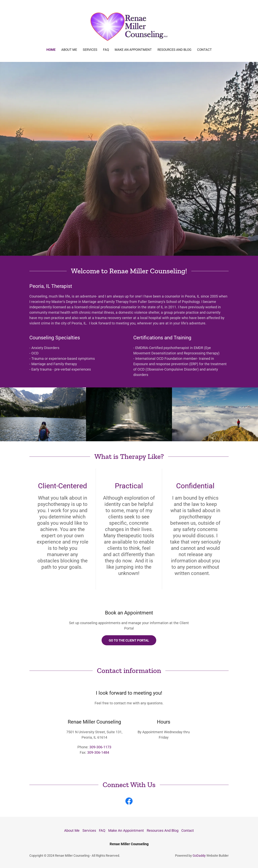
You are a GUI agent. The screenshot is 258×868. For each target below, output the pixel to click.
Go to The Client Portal (129, 640)
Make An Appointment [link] (133, 50)
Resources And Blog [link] (174, 50)
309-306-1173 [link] (100, 747)
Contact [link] (204, 50)
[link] (129, 26)
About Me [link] (69, 50)
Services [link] (90, 50)
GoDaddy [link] (199, 856)
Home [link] (51, 50)
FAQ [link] (106, 50)
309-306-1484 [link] (98, 752)
